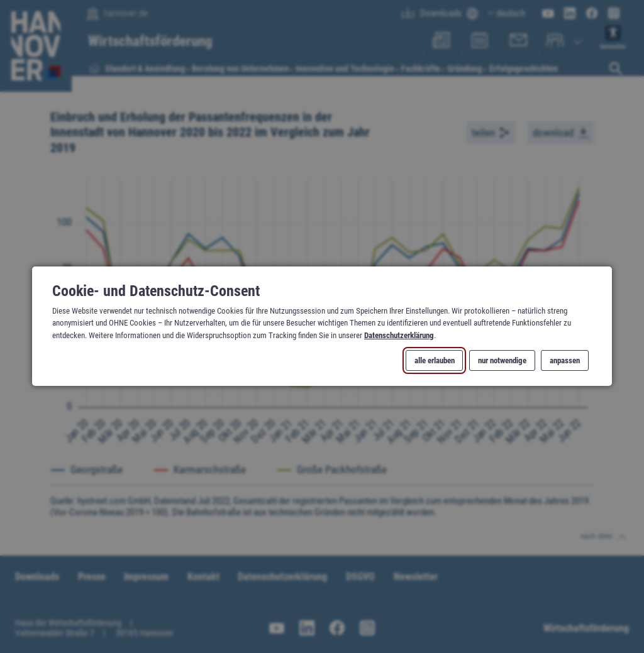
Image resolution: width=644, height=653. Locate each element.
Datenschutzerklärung (399, 335)
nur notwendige (502, 361)
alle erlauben (435, 361)
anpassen (565, 361)
